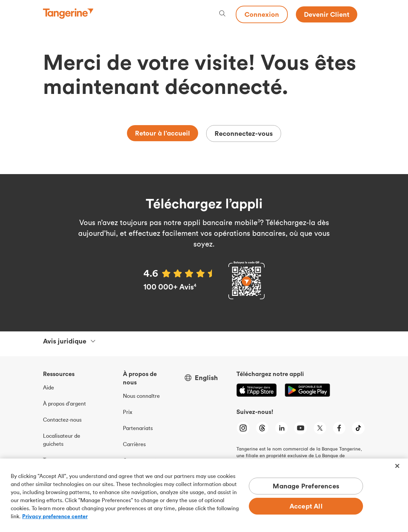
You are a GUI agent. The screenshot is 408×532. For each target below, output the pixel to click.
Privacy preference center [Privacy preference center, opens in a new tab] (55, 516)
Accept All (306, 506)
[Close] (397, 466)
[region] (204, 495)
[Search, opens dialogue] (222, 14)
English (206, 378)
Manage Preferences (306, 486)
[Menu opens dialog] (361, 14)
